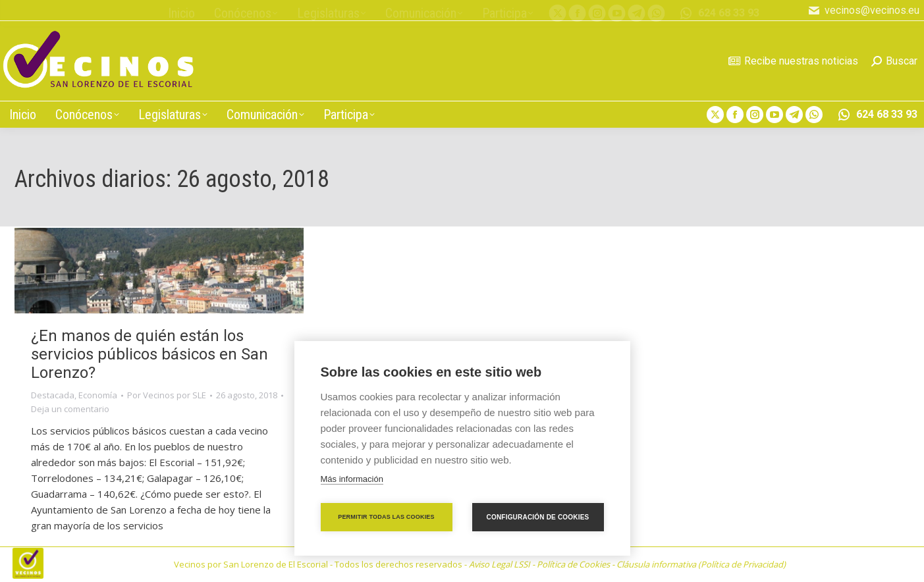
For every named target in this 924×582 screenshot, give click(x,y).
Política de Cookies (573, 564)
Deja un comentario (70, 409)
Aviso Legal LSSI (500, 564)
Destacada (53, 395)
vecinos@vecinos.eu (863, 11)
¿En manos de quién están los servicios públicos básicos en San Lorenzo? (149, 354)
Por (167, 395)
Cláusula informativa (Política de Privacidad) (701, 564)
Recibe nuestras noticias (793, 61)
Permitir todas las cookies (386, 517)
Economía (98, 395)
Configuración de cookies (538, 517)
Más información (352, 479)
